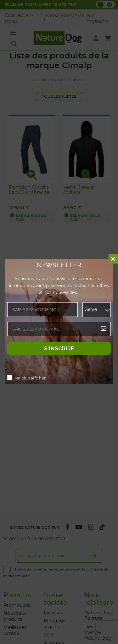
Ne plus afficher (30, 378)
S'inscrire (59, 348)
